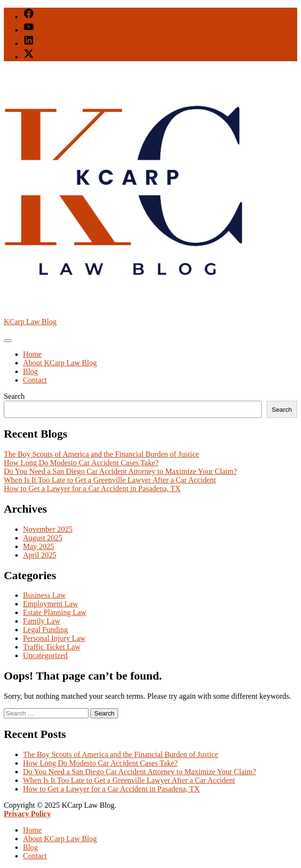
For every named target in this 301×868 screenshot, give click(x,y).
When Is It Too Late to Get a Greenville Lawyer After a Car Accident (110, 480)
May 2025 (39, 546)
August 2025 (43, 538)
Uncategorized (45, 655)
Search (14, 396)
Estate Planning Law (55, 612)
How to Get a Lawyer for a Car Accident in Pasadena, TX (92, 489)
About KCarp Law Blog (60, 363)
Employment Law (50, 604)
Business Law (44, 595)
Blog (30, 371)
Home (32, 354)
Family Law (42, 621)
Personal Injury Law (54, 638)
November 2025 (48, 529)
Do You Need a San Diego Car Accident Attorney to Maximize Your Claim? (120, 471)
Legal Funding (45, 630)
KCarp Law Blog (30, 322)
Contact (35, 380)
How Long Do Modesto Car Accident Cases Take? (81, 463)
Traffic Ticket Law (52, 647)
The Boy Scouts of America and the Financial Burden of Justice (101, 454)
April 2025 (40, 555)
